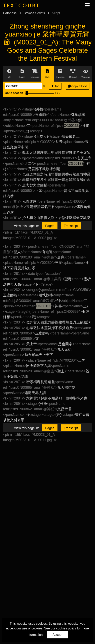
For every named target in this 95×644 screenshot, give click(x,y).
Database (10, 13)
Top (55, 86)
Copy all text (78, 86)
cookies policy (66, 628)
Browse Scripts (34, 13)
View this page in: (26, 226)
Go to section (14, 93)
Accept (57, 635)
